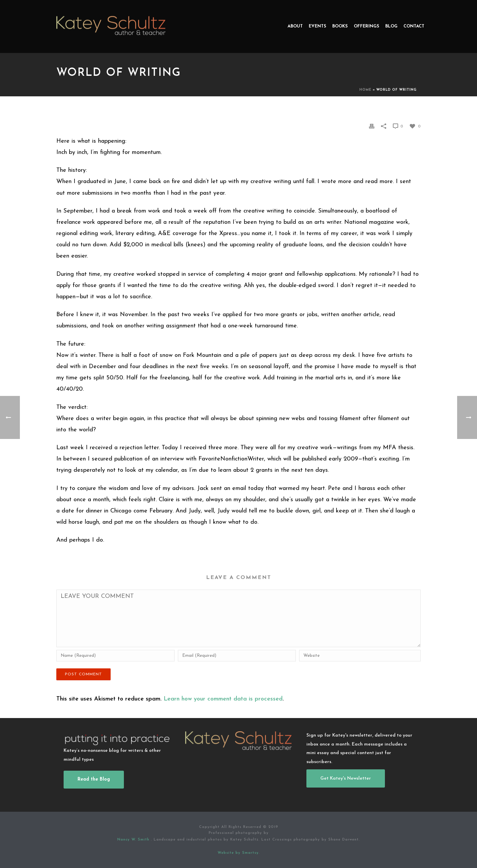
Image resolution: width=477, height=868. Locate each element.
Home (365, 90)
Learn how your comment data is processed (223, 699)
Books (340, 26)
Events (318, 26)
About (295, 26)
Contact (414, 26)
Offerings (367, 26)
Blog (391, 26)
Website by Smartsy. (239, 853)
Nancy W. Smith (134, 840)
